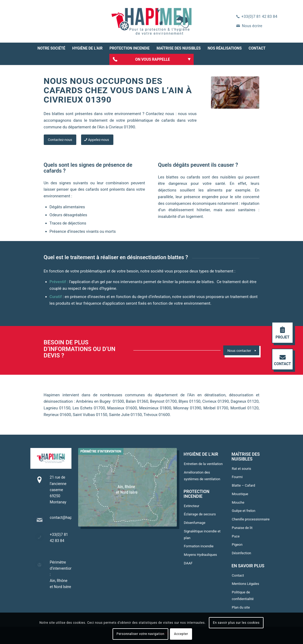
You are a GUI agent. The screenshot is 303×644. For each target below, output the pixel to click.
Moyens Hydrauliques (200, 555)
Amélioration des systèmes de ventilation (202, 476)
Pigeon (237, 545)
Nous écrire (252, 26)
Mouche (238, 502)
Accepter (181, 634)
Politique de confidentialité (243, 596)
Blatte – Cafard (243, 485)
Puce (236, 536)
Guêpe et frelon (244, 511)
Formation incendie (199, 546)
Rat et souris (242, 469)
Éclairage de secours (200, 514)
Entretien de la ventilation (203, 464)
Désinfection (242, 553)
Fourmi (237, 477)
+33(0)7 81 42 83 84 (259, 17)
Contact (238, 575)
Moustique (240, 494)
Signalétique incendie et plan (202, 535)
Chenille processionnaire (251, 519)
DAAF (188, 563)
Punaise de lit (242, 528)
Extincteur (192, 506)
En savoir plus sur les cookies (236, 623)
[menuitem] (51, 48)
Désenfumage (195, 523)
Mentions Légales (245, 584)
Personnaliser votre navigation (140, 634)
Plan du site (241, 607)
